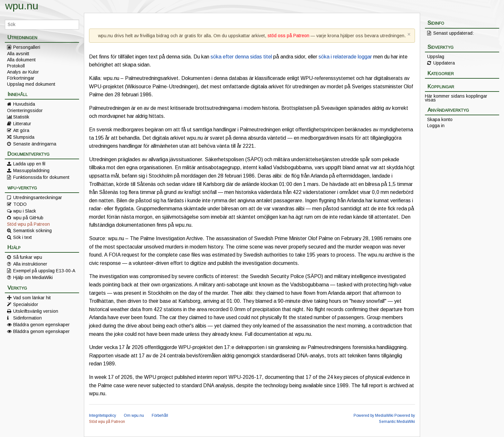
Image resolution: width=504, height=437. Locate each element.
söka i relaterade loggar (345, 57)
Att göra (21, 130)
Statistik (21, 117)
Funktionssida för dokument (41, 177)
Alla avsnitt (18, 54)
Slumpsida (24, 137)
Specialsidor (26, 304)
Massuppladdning (31, 170)
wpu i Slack (25, 211)
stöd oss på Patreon (288, 36)
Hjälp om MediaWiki (33, 277)
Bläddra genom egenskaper (41, 325)
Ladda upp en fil (29, 164)
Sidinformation (27, 318)
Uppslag (436, 57)
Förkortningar (21, 78)
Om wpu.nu (134, 415)
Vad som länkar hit (32, 298)
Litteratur (22, 124)
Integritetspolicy (103, 415)
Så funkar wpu (28, 257)
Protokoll (16, 66)
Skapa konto (440, 119)
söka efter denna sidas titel (241, 57)
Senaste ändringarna (35, 144)
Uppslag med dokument (31, 84)
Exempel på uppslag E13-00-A (44, 271)
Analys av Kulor (23, 72)
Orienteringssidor (25, 110)
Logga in (436, 126)
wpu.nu (22, 6)
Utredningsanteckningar (38, 197)
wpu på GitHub (28, 218)
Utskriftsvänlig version (36, 311)
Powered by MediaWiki (373, 415)
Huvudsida (24, 104)
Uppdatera (444, 63)
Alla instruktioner (30, 264)
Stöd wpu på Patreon (28, 224)
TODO (20, 204)
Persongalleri (27, 47)
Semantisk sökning (32, 231)
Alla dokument (21, 60)
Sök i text (22, 237)
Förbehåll (160, 415)
